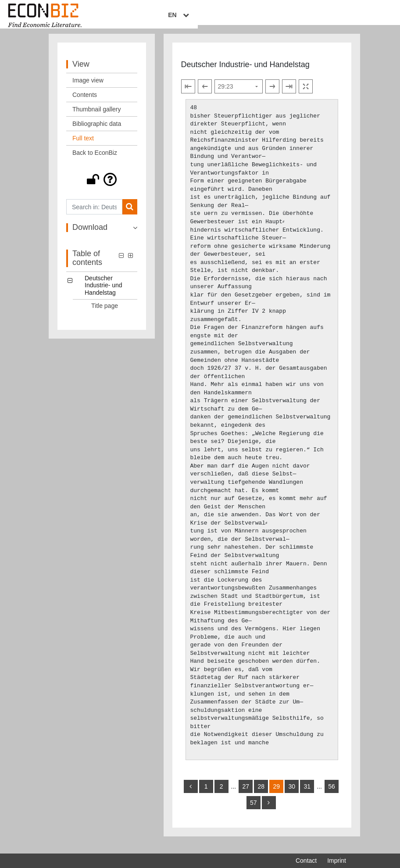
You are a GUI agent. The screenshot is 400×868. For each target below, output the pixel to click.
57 (254, 811)
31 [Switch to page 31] (307, 795)
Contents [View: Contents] (85, 103)
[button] (102, 188)
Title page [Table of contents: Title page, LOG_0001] (105, 314)
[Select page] (239, 95)
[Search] (130, 215)
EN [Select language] (340, 16)
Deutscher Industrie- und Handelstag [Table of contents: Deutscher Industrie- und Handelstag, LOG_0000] (104, 293)
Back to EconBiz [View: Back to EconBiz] (95, 161)
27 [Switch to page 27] (246, 795)
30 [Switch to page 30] (292, 795)
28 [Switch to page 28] (261, 795)
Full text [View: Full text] (83, 146)
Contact (306, 861)
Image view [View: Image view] (88, 89)
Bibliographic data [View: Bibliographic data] (97, 132)
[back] (191, 795)
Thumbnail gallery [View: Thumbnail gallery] (97, 118)
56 (332, 795)
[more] (269, 811)
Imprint (337, 861)
